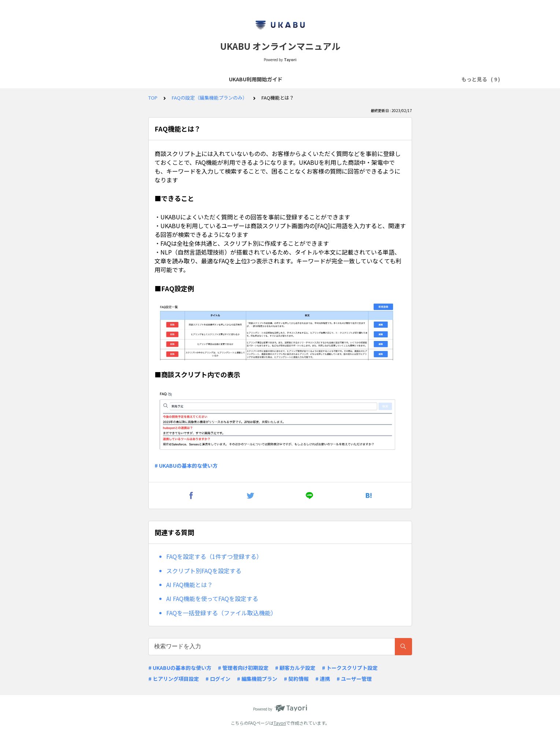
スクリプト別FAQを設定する (204, 571)
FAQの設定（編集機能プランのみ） (209, 98)
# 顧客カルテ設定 (295, 668)
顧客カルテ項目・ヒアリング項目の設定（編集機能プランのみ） (370, 79)
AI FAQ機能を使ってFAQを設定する (212, 598)
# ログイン (218, 679)
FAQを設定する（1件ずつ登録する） (214, 556)
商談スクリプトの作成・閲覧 (164, 79)
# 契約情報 (296, 679)
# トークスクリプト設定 (350, 668)
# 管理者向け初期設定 (243, 668)
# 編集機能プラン (257, 679)
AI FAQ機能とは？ (190, 585)
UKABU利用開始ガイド (94, 79)
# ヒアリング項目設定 (174, 679)
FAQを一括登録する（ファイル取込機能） (221, 613)
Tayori (280, 723)
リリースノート (268, 79)
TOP (153, 98)
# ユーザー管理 (354, 679)
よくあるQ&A (224, 79)
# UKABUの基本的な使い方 (186, 466)
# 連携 (323, 679)
